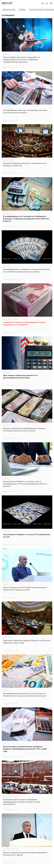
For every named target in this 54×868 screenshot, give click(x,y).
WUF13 (22, 10)
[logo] (7, 3)
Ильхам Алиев (9, 10)
